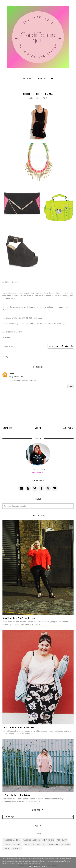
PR (52, 78)
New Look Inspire (51, 844)
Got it (45, 867)
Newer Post (9, 428)
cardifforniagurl (12, 848)
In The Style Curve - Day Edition (16, 795)
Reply (70, 386)
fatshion (66, 844)
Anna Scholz (48, 840)
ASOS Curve (62, 840)
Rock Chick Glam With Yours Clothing (19, 618)
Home (39, 428)
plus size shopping (12, 844)
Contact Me (41, 78)
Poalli (11, 374)
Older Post (67, 428)
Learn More (35, 867)
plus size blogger (31, 840)
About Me (27, 78)
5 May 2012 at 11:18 (16, 377)
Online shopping (32, 844)
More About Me (38, 472)
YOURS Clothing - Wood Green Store (18, 727)
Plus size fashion (12, 840)
